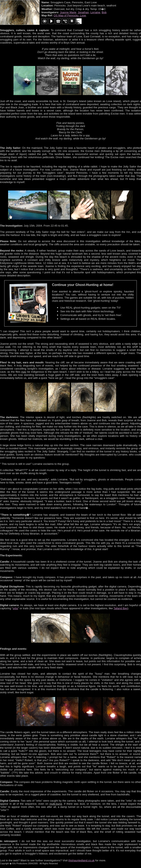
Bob (104, 12)
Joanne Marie (68, 12)
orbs (15, 608)
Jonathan (83, 12)
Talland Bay (120, 608)
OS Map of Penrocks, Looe (70, 15)
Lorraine (95, 12)
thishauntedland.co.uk (81, 860)
